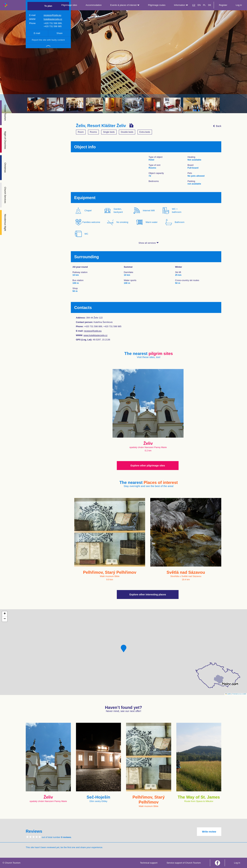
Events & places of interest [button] (125, 5)
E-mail (37, 33)
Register (223, 5)
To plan (48, 6)
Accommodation (94, 5)
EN (199, 5)
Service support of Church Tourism (184, 863)
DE (210, 5)
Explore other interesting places (148, 594)
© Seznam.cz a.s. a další (239, 694)
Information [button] (181, 5)
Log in (239, 5)
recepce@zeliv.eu (52, 15)
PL (204, 5)
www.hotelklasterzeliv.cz (95, 335)
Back (217, 126)
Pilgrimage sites (69, 5)
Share (60, 33)
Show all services (149, 243)
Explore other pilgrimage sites (148, 466)
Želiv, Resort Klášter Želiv (101, 126)
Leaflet (228, 694)
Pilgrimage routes (157, 5)
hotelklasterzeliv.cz (53, 19)
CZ (194, 5)
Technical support (149, 863)
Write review (209, 832)
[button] (124, 649)
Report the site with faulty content (48, 40)
